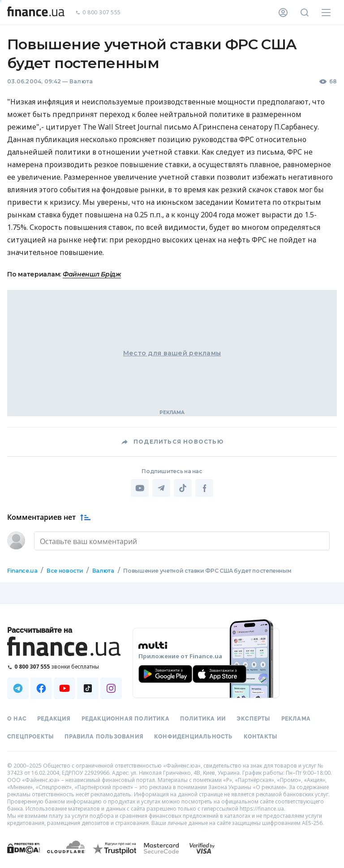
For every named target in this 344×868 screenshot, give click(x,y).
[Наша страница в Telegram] (18, 688)
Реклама (296, 719)
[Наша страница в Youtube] (64, 688)
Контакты (261, 737)
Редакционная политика (125, 719)
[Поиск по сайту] (305, 13)
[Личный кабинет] (283, 13)
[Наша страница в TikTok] (88, 688)
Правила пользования (104, 737)
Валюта (81, 81)
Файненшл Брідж (92, 274)
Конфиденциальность (193, 737)
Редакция (54, 719)
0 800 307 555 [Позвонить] (98, 13)
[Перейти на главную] (36, 13)
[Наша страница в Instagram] (111, 688)
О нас (17, 719)
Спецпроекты (30, 737)
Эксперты (254, 719)
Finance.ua (22, 571)
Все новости (65, 571)
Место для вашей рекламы (172, 353)
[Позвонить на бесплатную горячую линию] (64, 667)
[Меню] (326, 13)
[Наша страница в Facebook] (41, 688)
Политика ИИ (203, 719)
